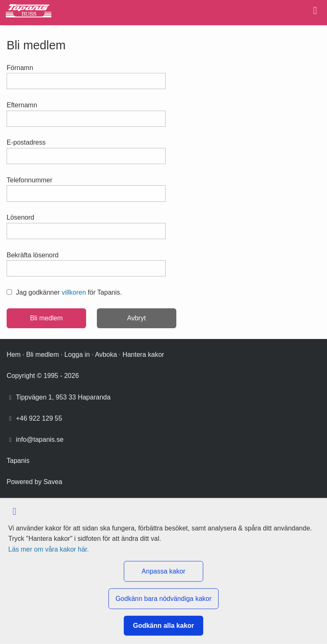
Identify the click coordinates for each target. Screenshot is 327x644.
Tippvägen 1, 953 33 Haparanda (63, 397)
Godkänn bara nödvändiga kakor (163, 599)
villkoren (74, 292)
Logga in (77, 355)
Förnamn (20, 68)
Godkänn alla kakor (163, 626)
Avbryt (136, 318)
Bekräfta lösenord (32, 255)
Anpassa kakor (163, 571)
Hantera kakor (143, 355)
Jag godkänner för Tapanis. (64, 292)
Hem (14, 355)
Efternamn (22, 105)
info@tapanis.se (40, 439)
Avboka (106, 355)
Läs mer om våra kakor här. (49, 549)
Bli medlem (42, 355)
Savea (53, 482)
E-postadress (26, 142)
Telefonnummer (29, 180)
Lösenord (20, 217)
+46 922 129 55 (39, 418)
